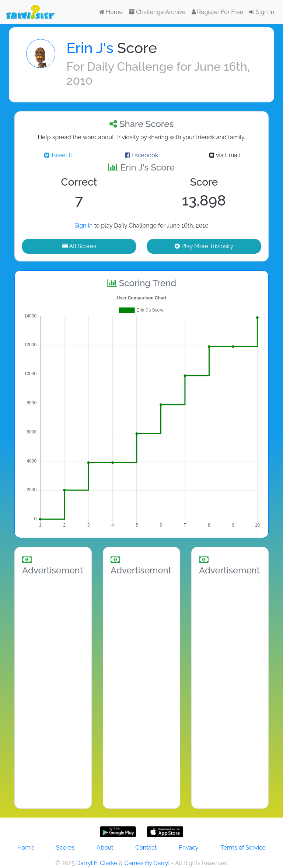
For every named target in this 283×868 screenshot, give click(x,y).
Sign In (262, 12)
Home (111, 12)
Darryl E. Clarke (97, 863)
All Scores (79, 246)
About (105, 848)
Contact (146, 848)
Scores (65, 848)
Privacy (188, 848)
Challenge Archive (157, 12)
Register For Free (217, 12)
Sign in (83, 226)
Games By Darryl (147, 863)
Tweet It (58, 155)
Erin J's (90, 48)
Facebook (142, 155)
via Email (225, 155)
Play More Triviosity (204, 246)
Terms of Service (243, 848)
